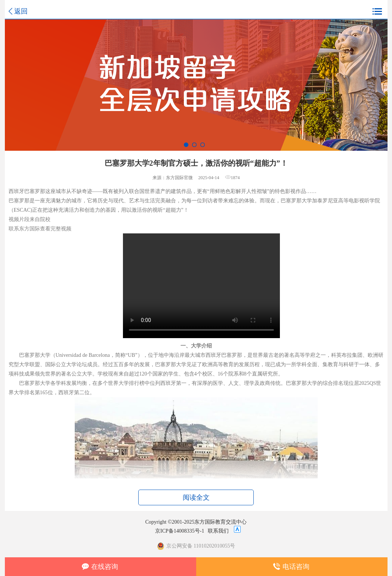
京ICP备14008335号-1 (180, 531)
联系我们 (218, 531)
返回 (21, 11)
